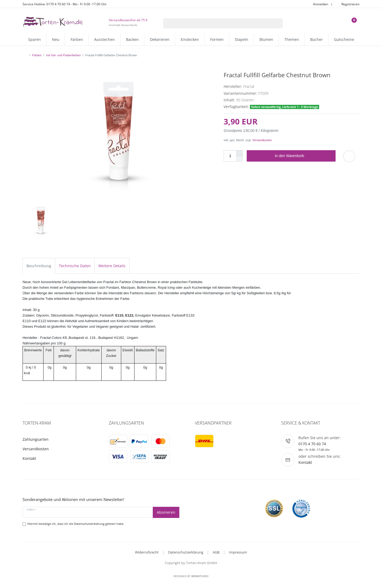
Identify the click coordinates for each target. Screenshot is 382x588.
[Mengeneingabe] (230, 156)
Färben (77, 39)
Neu (56, 39)
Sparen (34, 39)
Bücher (316, 39)
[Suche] (276, 23)
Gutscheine (344, 39)
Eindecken (190, 39)
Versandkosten (262, 140)
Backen (132, 39)
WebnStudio (200, 576)
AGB (216, 552)
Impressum (238, 552)
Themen (292, 39)
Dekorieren (160, 39)
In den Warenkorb (303, 156)
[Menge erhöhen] (240, 153)
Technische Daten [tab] (75, 266)
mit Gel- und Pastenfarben (64, 55)
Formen (217, 39)
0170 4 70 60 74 (312, 444)
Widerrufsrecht (147, 552)
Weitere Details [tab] (112, 266)
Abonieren (166, 512)
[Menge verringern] (240, 159)
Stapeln (242, 39)
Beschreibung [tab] (39, 266)
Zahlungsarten (36, 439)
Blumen (266, 39)
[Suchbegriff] (216, 23)
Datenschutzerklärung (186, 552)
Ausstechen (105, 39)
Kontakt (29, 458)
